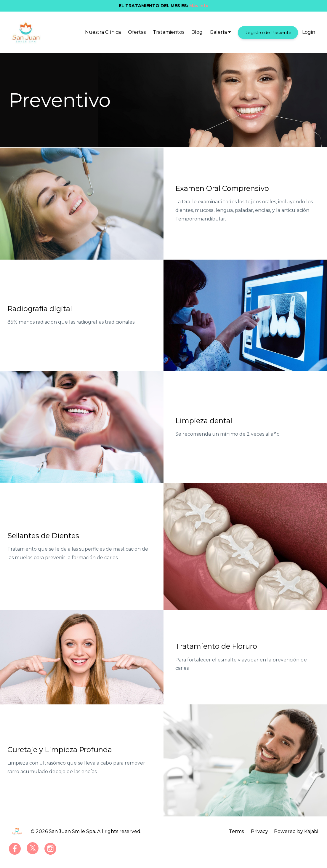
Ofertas (137, 32)
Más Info (199, 6)
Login (309, 32)
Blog (197, 32)
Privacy (259, 831)
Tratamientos (169, 32)
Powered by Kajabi (296, 831)
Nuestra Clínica (103, 32)
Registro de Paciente (268, 32)
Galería (220, 32)
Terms (236, 831)
